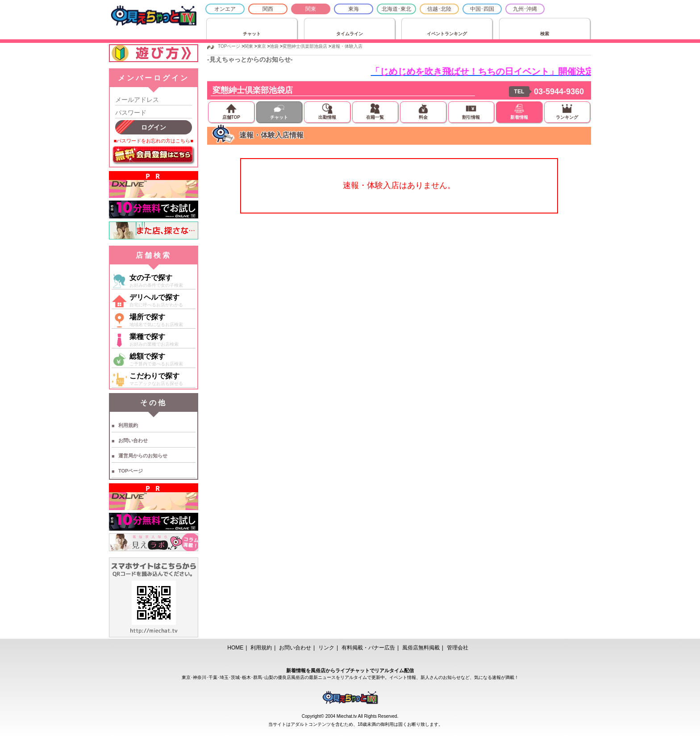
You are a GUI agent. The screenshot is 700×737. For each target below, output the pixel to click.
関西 (268, 9)
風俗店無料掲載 (421, 648)
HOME (235, 648)
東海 (354, 9)
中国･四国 (482, 9)
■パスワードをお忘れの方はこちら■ (154, 141)
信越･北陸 (439, 9)
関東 (311, 9)
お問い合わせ (133, 440)
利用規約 (128, 425)
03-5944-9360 (559, 92)
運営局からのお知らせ (143, 456)
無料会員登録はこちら (154, 155)
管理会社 (458, 648)
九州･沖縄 (525, 9)
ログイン (154, 127)
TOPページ (131, 471)
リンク (326, 648)
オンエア (225, 9)
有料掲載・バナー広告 (368, 648)
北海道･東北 (396, 9)
